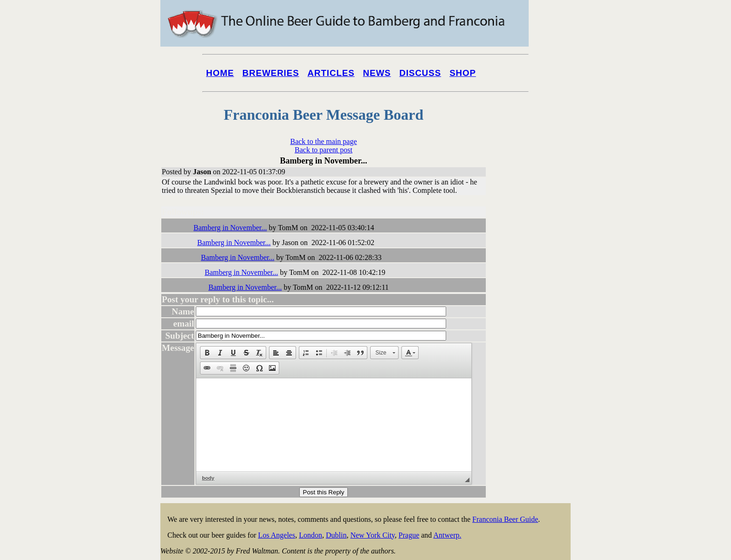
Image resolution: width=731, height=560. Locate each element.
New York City (372, 535)
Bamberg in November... (230, 228)
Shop (463, 73)
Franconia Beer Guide (505, 519)
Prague (409, 535)
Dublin (336, 535)
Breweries (271, 73)
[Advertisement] (533, 355)
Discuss (420, 73)
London (310, 535)
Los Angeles (277, 535)
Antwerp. (447, 535)
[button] (207, 353)
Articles (331, 73)
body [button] (208, 478)
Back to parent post (324, 150)
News (377, 73)
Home (220, 73)
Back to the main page (323, 141)
